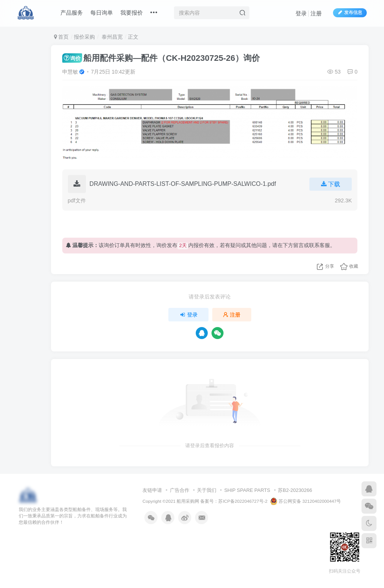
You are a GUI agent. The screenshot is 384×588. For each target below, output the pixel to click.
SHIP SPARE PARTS (247, 490)
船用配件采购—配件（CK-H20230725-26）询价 (161, 58)
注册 (316, 13)
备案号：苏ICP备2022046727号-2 (234, 501)
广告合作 (180, 490)
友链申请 (152, 490)
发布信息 (350, 12)
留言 (298, 245)
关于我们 (207, 490)
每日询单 (102, 13)
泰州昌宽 (111, 37)
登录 (301, 13)
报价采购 (84, 37)
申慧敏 (70, 72)
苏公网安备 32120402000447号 (306, 501)
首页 (61, 37)
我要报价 (132, 13)
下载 (331, 184)
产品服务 (72, 13)
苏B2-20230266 (295, 490)
